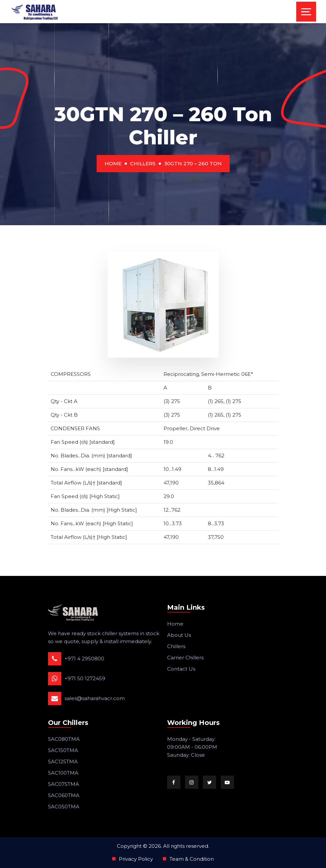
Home (113, 163)
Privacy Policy (136, 859)
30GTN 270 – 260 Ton (193, 163)
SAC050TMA (64, 807)
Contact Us (181, 669)
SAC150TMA (63, 750)
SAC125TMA (63, 762)
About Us (179, 635)
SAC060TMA (64, 795)
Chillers (143, 163)
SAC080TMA (64, 739)
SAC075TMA (64, 784)
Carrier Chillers (185, 658)
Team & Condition (192, 859)
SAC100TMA (63, 773)
